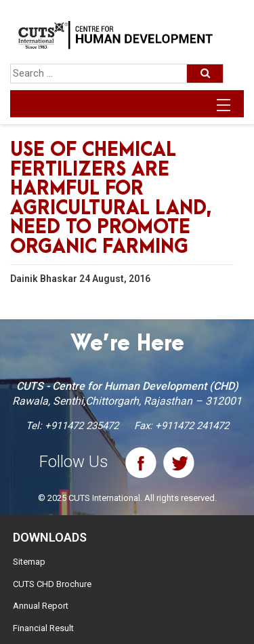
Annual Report (41, 606)
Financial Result (43, 628)
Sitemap (29, 562)
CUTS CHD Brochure (52, 584)
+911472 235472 (82, 426)
